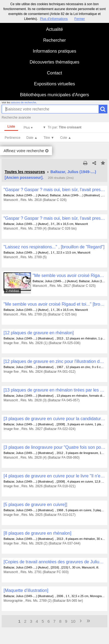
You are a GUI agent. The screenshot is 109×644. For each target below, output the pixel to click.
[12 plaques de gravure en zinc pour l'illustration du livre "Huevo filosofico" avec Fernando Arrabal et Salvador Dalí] (55, 361)
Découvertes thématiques (54, 62)
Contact (54, 73)
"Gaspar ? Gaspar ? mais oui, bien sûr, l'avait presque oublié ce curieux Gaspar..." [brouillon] (55, 218)
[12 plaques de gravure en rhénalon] (39, 333)
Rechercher (55, 40)
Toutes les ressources (25, 172)
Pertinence (12, 138)
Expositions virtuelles (54, 84)
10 (73, 621)
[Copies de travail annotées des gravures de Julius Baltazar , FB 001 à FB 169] (55, 562)
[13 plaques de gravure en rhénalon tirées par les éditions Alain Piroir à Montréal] (55, 390)
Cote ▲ (66, 138)
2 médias (12, 291)
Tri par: (64, 127)
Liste (11, 127)
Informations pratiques (55, 51)
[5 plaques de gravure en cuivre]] (35, 505)
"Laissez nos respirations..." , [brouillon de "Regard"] (54, 247)
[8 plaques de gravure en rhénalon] (37, 533)
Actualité (54, 29)
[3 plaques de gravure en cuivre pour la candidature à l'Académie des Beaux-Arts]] (55, 419)
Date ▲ (32, 138)
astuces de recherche (24, 102)
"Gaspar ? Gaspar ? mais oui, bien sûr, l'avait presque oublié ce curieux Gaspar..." (55, 190)
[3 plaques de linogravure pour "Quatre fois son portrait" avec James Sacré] (55, 447)
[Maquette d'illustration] (26, 590)
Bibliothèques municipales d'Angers (55, 95)
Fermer (80, 19)
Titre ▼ (49, 138)
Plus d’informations (54, 19)
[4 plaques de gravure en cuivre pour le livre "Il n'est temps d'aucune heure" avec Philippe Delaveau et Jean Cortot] (55, 476)
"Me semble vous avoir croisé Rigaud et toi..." (69, 276)
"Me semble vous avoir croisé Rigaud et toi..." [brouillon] (55, 304)
